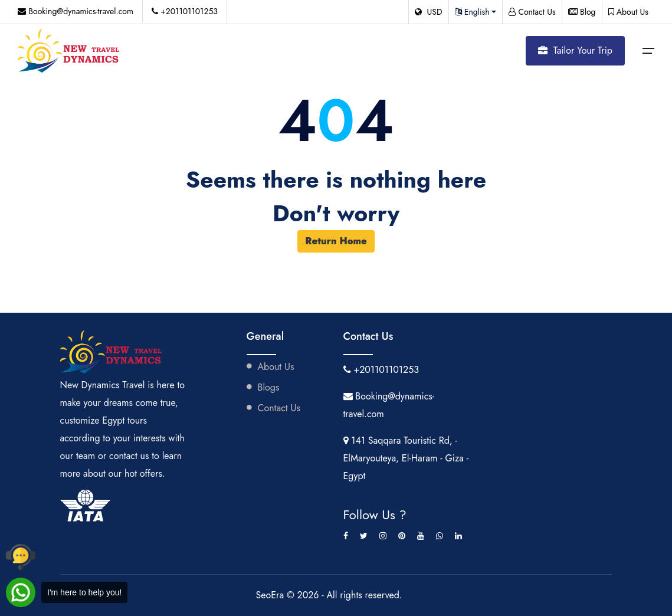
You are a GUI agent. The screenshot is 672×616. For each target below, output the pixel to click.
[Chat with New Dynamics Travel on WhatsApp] (67, 592)
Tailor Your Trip (575, 50)
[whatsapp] (440, 536)
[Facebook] (346, 536)
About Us (628, 12)
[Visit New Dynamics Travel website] (69, 51)
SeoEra (271, 595)
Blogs (263, 387)
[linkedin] (458, 536)
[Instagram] (383, 536)
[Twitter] (364, 536)
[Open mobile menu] (648, 51)
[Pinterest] (402, 536)
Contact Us (532, 12)
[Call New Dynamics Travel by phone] (21, 557)
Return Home (336, 241)
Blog (582, 12)
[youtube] (421, 536)
